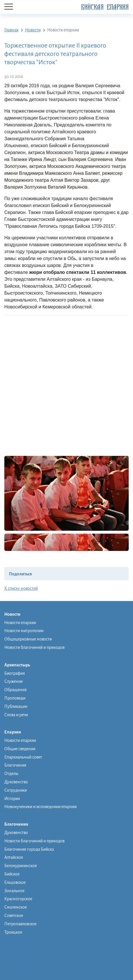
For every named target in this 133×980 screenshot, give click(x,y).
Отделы (11, 774)
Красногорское (18, 899)
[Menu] (9, 7)
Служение (14, 681)
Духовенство (16, 782)
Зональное (14, 891)
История (12, 799)
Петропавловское (20, 924)
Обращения (15, 690)
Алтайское (14, 857)
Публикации (16, 706)
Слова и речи (16, 715)
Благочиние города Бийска (29, 849)
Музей (10, 954)
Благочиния (15, 765)
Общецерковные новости (28, 639)
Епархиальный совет (23, 757)
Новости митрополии (24, 631)
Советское (14, 915)
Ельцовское (15, 882)
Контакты (13, 967)
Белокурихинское (21, 866)
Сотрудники (16, 790)
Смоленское (16, 907)
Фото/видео (15, 960)
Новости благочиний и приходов (34, 647)
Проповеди (15, 698)
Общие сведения (20, 749)
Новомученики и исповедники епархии (40, 807)
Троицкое (13, 932)
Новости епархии (20, 623)
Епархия (16, 732)
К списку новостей (21, 588)
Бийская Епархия (105, 7)
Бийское (12, 874)
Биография (15, 673)
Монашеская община (24, 940)
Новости (15, 615)
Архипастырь (20, 665)
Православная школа (24, 947)
